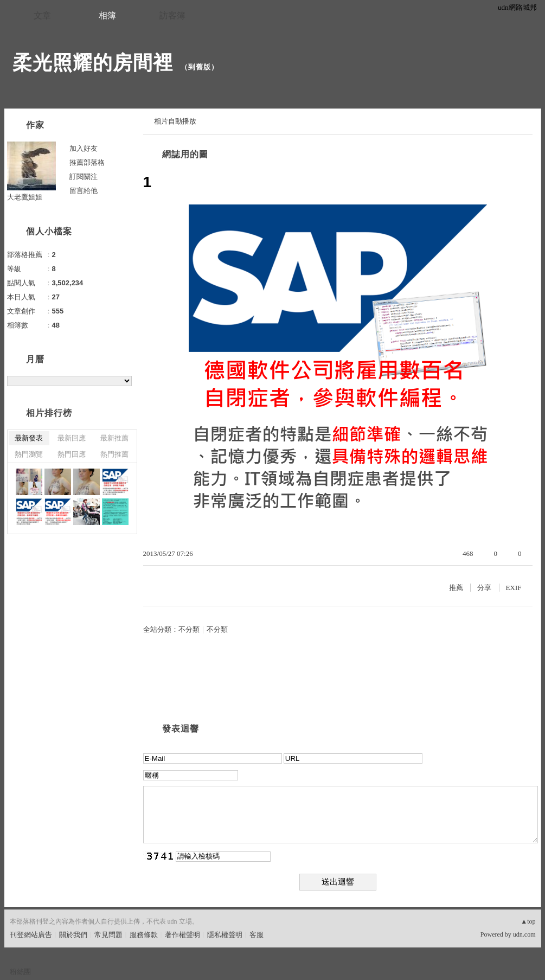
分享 (484, 588)
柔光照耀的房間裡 (93, 63)
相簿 (107, 15)
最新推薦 (114, 438)
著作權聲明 (182, 935)
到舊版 (200, 67)
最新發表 (29, 438)
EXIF (514, 588)
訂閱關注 (84, 177)
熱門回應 (72, 454)
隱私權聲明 (225, 935)
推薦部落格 (87, 162)
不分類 (189, 629)
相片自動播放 (175, 121)
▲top (528, 921)
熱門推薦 (114, 454)
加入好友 (84, 148)
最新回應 (72, 438)
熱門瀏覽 (29, 454)
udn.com (524, 934)
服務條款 (144, 935)
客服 (257, 935)
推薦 (456, 588)
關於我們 (73, 935)
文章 (42, 15)
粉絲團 (20, 972)
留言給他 (84, 191)
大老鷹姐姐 (25, 197)
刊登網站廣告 (31, 935)
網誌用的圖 (185, 154)
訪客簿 (172, 15)
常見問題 (108, 935)
